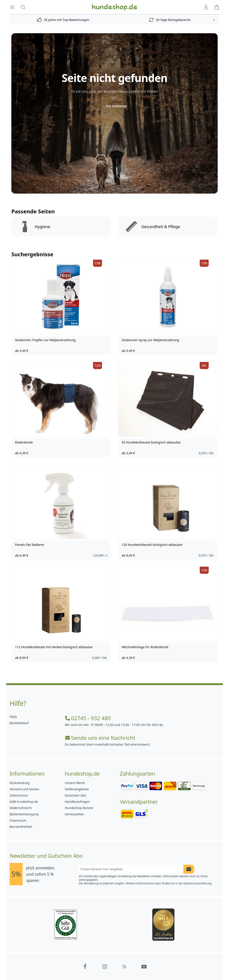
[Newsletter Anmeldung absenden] (189, 869)
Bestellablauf (19, 723)
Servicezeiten (74, 814)
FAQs (13, 717)
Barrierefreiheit (21, 827)
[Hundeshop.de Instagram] (105, 967)
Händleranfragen (77, 802)
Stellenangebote (77, 789)
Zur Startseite (115, 106)
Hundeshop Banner (79, 808)
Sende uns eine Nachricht (100, 738)
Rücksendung (20, 783)
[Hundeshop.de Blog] (124, 967)
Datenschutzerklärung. (198, 883)
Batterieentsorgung (24, 814)
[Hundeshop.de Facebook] (85, 967)
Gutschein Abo (76, 795)
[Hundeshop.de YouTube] (144, 967)
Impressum (18, 820)
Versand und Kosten (24, 789)
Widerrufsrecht (21, 808)
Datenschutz (19, 795)
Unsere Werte (75, 783)
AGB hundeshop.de (24, 802)
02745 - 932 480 (88, 718)
